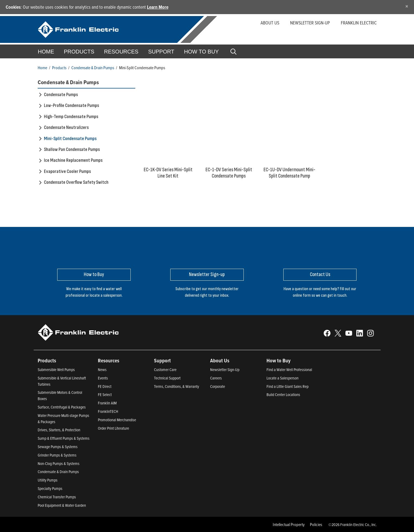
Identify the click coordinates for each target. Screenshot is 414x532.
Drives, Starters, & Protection (59, 430)
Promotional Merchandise (117, 420)
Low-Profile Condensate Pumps (71, 105)
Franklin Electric (359, 23)
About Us (270, 23)
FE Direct (105, 386)
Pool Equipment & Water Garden (62, 505)
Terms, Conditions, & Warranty (176, 386)
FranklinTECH (108, 411)
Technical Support (167, 378)
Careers (216, 378)
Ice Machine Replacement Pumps (73, 160)
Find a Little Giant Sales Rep (288, 386)
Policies (316, 524)
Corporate (218, 386)
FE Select (105, 395)
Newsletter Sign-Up (225, 370)
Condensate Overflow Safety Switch (76, 182)
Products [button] (79, 52)
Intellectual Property (289, 524)
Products (59, 68)
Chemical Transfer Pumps (57, 497)
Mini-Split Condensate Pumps (70, 139)
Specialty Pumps (50, 488)
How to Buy (201, 52)
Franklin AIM (107, 403)
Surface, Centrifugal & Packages (62, 407)
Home (46, 52)
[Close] (407, 6)
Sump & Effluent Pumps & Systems (64, 438)
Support (161, 52)
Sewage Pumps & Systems (58, 447)
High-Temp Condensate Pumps (71, 117)
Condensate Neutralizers (66, 127)
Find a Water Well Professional (289, 370)
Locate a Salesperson (283, 378)
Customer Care (165, 370)
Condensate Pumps (61, 95)
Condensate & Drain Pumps (93, 68)
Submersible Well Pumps (56, 370)
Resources (121, 52)
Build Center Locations (283, 395)
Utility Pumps (48, 480)
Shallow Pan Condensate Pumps (72, 149)
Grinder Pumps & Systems (57, 455)
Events (103, 378)
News (102, 370)
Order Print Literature (113, 428)
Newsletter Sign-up (310, 23)
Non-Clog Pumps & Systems (59, 463)
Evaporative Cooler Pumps (67, 171)
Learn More (158, 7)
